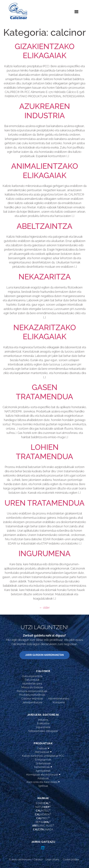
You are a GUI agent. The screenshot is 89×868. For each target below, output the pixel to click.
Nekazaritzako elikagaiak (43, 731)
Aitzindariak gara (32, 683)
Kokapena (59, 702)
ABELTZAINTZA (44, 226)
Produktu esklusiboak (32, 695)
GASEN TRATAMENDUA (44, 392)
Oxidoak (43, 748)
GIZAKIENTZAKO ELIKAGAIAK (45, 51)
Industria (43, 720)
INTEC (43, 810)
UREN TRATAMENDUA (44, 503)
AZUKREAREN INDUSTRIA (45, 111)
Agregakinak (43, 771)
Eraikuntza (43, 723)
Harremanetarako (59, 699)
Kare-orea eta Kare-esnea (43, 782)
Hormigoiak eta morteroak (43, 775)
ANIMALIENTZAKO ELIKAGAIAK (45, 171)
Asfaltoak (43, 778)
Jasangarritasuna (32, 702)
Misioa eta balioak (32, 687)
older (44, 608)
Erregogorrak (43, 760)
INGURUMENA (44, 553)
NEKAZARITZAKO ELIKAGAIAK (45, 332)
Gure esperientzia (32, 676)
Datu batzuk (32, 680)
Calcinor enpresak (32, 699)
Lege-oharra (52, 860)
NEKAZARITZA (45, 277)
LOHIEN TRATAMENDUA (44, 452)
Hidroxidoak (43, 752)
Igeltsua (43, 786)
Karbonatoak (43, 767)
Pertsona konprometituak (32, 691)
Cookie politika (71, 860)
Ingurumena (43, 727)
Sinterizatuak (43, 763)
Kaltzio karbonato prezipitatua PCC (43, 756)
